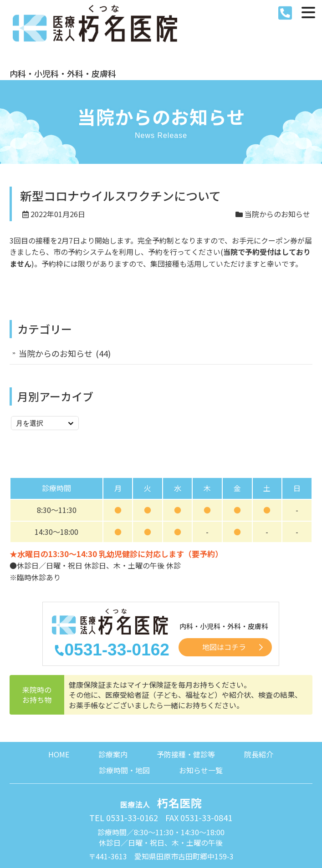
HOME (59, 711)
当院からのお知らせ (277, 170)
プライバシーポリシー (134, 831)
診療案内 (113, 711)
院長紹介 (259, 711)
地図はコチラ (224, 604)
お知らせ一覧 (201, 727)
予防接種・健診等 (186, 711)
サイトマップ (200, 831)
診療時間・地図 (124, 727)
